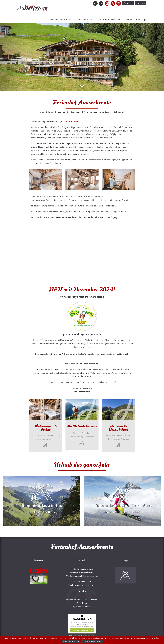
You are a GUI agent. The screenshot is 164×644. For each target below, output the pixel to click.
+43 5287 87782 (72, 122)
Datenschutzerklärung (92, 642)
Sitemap (93, 600)
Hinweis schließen (71, 642)
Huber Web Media (83, 607)
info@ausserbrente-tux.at (85, 585)
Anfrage (128, 3)
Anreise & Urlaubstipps (136, 20)
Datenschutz (83, 600)
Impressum (71, 600)
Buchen (141, 3)
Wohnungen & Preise (85, 20)
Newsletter (82, 603)
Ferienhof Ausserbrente (61, 20)
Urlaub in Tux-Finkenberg (110, 20)
